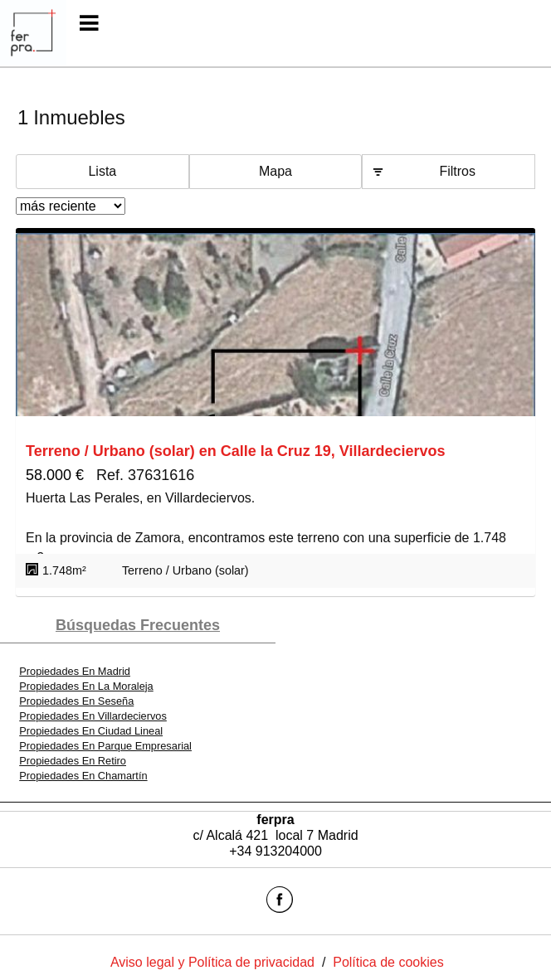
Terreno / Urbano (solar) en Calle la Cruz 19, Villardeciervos (236, 451)
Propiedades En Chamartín (83, 776)
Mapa (275, 171)
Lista (102, 171)
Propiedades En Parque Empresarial (105, 746)
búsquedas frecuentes (138, 625)
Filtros (457, 171)
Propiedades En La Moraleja (86, 686)
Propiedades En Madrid (75, 671)
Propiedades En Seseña (76, 701)
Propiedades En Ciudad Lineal (91, 731)
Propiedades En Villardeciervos (93, 716)
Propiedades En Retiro (73, 761)
